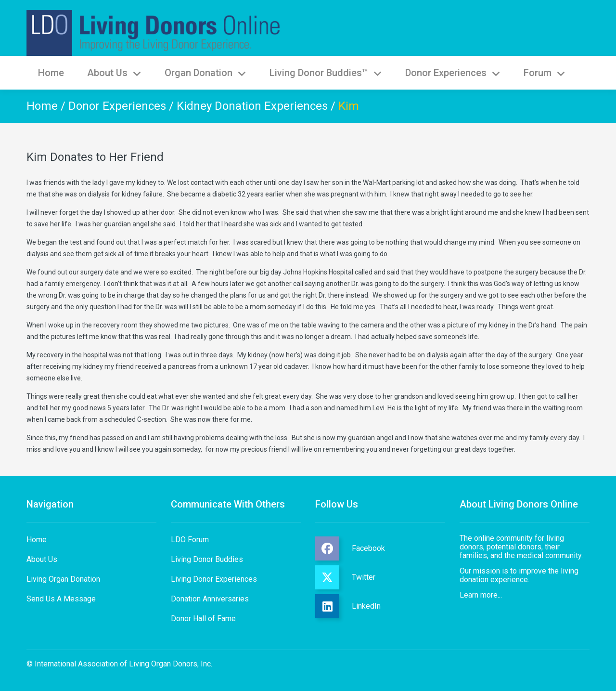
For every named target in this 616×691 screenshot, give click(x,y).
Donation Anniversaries (210, 599)
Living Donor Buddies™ (326, 73)
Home (51, 73)
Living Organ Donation (63, 579)
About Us (114, 73)
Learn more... (481, 595)
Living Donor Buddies (207, 559)
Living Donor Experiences (214, 579)
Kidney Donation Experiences (252, 106)
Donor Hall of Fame (203, 619)
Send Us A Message (61, 599)
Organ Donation (205, 73)
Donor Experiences (453, 73)
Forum (545, 73)
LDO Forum (190, 540)
